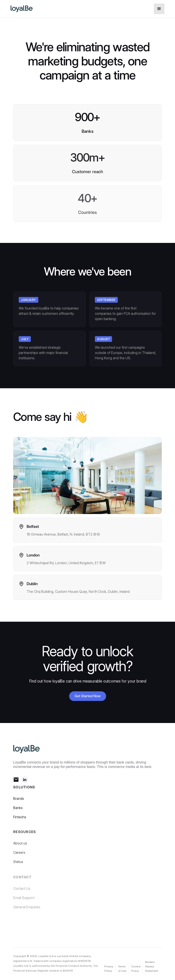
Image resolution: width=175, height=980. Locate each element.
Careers (19, 855)
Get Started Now (88, 696)
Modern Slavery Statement (152, 967)
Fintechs (20, 819)
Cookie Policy (136, 969)
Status (18, 864)
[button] (159, 9)
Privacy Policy (109, 969)
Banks (18, 809)
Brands (19, 800)
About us (20, 846)
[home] (66, 9)
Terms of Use (122, 969)
